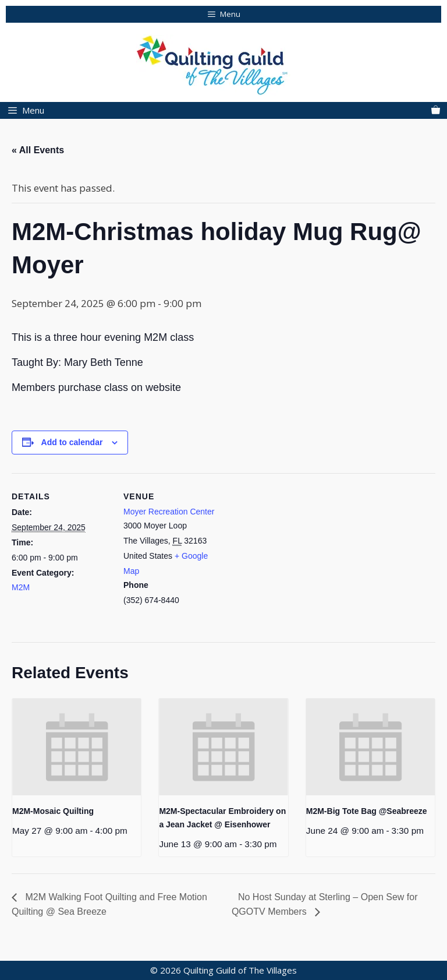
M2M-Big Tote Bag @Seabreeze (367, 811)
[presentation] (77, 747)
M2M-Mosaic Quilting (53, 811)
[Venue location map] (297, 554)
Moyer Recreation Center (169, 512)
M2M (21, 587)
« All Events (38, 150)
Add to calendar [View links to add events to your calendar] (72, 442)
